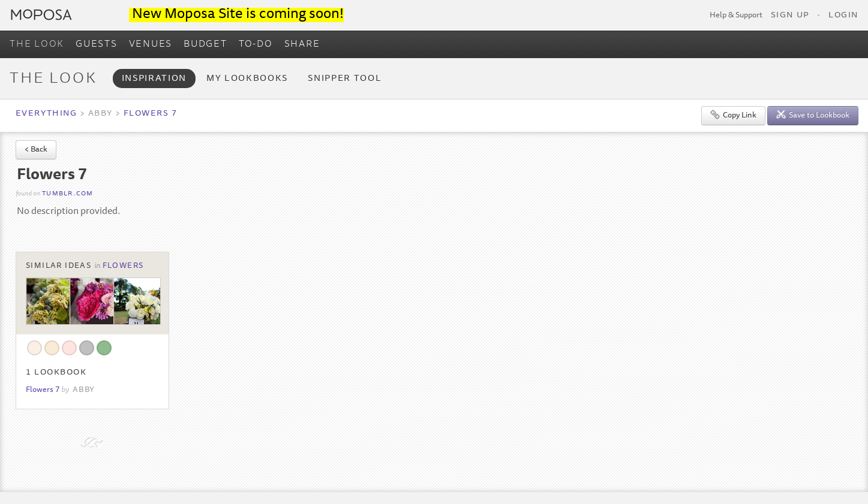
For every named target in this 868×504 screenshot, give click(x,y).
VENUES (151, 44)
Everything (46, 114)
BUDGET (205, 44)
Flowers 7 (151, 114)
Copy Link (733, 115)
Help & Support (736, 16)
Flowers (123, 266)
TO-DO (256, 44)
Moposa (41, 15)
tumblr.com (67, 194)
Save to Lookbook (813, 115)
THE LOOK (37, 44)
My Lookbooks (247, 79)
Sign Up (790, 16)
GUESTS (97, 44)
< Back (36, 150)
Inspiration (154, 79)
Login (843, 16)
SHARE (302, 44)
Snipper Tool (345, 79)
